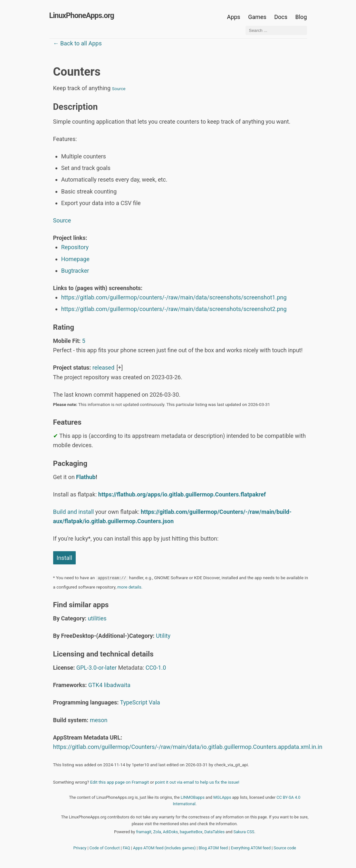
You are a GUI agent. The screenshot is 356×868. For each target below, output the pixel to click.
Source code (285, 848)
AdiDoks (171, 832)
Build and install (74, 512)
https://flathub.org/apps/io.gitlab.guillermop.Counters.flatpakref (182, 494)
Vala (154, 702)
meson (99, 720)
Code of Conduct (105, 848)
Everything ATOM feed (251, 848)
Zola (157, 832)
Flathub (86, 477)
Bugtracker (75, 271)
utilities (97, 618)
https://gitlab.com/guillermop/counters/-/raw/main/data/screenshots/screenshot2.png (174, 309)
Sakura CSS (244, 832)
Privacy (80, 848)
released (103, 368)
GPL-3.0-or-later (96, 668)
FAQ (126, 848)
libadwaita (117, 685)
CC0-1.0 (156, 668)
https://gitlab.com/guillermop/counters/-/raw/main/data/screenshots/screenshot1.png (174, 297)
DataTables (214, 832)
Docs (281, 17)
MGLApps (222, 797)
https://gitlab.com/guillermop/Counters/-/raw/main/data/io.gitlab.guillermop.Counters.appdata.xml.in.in (188, 747)
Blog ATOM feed (213, 848)
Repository (75, 247)
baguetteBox (191, 832)
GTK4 (95, 685)
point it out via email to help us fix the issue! (197, 782)
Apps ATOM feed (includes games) (164, 848)
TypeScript (134, 702)
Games (257, 17)
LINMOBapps (193, 797)
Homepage (75, 259)
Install (65, 558)
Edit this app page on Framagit (120, 782)
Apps (233, 17)
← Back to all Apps (77, 43)
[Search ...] (276, 30)
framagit (144, 832)
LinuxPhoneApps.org (82, 15)
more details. (130, 587)
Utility (163, 636)
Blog (301, 17)
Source (119, 89)
